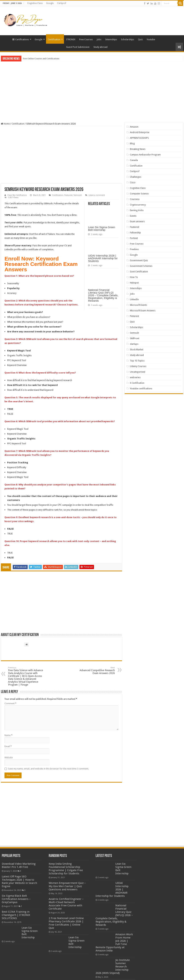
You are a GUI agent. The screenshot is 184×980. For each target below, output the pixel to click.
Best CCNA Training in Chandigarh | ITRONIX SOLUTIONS (16, 915)
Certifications (21, 39)
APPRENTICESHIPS (139, 138)
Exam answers (137, 221)
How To (134, 277)
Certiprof (62, 3)
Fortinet (134, 238)
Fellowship (135, 233)
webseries (135, 377)
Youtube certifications (141, 388)
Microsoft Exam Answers (143, 311)
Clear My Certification (17, 195)
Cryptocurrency (138, 205)
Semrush (78, 195)
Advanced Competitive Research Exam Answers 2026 (96, 671)
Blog (132, 143)
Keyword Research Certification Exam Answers (41, 264)
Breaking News (138, 149)
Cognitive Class (35, 3)
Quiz (140, 39)
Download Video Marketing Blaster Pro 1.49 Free (19, 865)
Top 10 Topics (137, 361)
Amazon (134, 127)
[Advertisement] (115, 18)
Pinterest (134, 316)
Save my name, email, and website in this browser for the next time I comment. (48, 769)
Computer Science (139, 194)
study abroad (137, 355)
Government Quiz (139, 260)
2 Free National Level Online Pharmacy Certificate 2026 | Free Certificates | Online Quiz (66, 923)
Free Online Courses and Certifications (41, 58)
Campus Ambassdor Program (145, 155)
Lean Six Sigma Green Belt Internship (102, 229)
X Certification (137, 383)
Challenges (136, 177)
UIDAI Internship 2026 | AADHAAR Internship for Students (103, 258)
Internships (111, 39)
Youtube (151, 39)
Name (8, 735)
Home (6, 39)
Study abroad (100, 47)
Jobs (99, 39)
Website (9, 758)
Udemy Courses (138, 366)
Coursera (135, 199)
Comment (10, 703)
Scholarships (127, 39)
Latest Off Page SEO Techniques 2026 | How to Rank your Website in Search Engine (19, 881)
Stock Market (137, 350)
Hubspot (134, 283)
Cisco (133, 182)
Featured (68, 195)
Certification (54, 39)
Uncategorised (138, 372)
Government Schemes (141, 266)
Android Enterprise (140, 132)
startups (134, 344)
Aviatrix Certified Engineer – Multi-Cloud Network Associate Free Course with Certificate (66, 904)
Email (8, 746)
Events (133, 216)
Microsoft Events (138, 305)
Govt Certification (139, 272)
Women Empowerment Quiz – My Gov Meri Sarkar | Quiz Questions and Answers (67, 886)
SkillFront (135, 338)
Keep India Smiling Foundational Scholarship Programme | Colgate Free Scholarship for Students (66, 869)
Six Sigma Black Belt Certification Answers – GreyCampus (16, 899)
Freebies (134, 249)
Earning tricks (137, 210)
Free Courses (86, 39)
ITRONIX (71, 39)
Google (50, 3)
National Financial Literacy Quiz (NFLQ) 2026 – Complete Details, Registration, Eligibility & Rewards (103, 295)
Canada (134, 160)
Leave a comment (97, 195)
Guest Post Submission (78, 47)
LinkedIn (134, 299)
